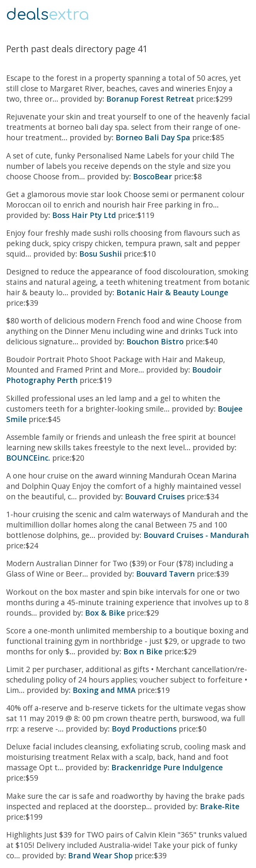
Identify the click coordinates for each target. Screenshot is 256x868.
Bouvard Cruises (156, 496)
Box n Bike (143, 651)
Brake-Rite (220, 806)
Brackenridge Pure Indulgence (167, 767)
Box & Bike (105, 613)
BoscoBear (153, 176)
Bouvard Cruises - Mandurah (196, 535)
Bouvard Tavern (166, 574)
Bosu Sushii (101, 254)
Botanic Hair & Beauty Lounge (172, 292)
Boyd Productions (144, 729)
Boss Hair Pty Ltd (84, 215)
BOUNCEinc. (28, 458)
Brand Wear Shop (100, 855)
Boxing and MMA (104, 690)
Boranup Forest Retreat (150, 99)
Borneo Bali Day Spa (153, 137)
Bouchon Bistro (155, 341)
